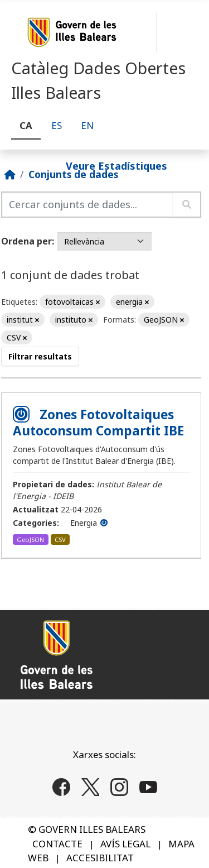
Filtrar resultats (40, 356)
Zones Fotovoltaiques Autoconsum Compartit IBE (98, 423)
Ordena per (26, 241)
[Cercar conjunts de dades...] (87, 205)
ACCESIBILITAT (100, 858)
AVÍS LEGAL (125, 844)
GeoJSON (30, 539)
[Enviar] (187, 205)
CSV (60, 539)
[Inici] (10, 174)
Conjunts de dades (73, 174)
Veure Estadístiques (116, 165)
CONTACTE (57, 844)
